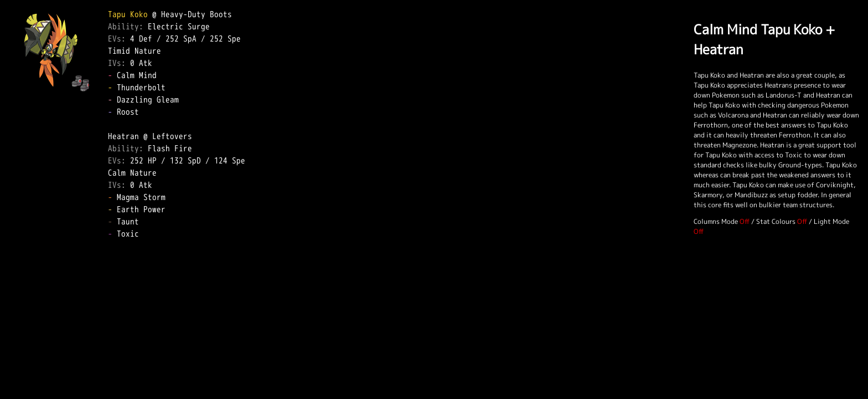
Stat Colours (776, 221)
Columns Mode (716, 221)
